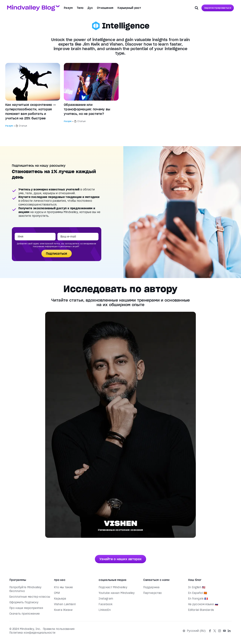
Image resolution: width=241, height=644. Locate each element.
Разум (68, 8)
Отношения (105, 8)
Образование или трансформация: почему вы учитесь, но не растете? (87, 109)
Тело (80, 8)
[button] (197, 8)
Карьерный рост (129, 8)
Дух (90, 8)
